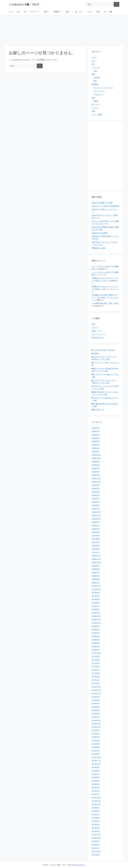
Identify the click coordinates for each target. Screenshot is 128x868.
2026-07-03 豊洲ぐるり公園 (102, 203)
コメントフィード (98, 334)
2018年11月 (96, 619)
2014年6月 (96, 777)
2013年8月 (96, 811)
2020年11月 (96, 559)
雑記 (70, 12)
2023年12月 (96, 478)
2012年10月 (96, 838)
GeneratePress (80, 865)
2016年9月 (96, 697)
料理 (95, 81)
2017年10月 (96, 653)
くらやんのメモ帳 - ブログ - (25, 4)
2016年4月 (96, 714)
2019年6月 (96, 599)
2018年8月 (96, 630)
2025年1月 (96, 451)
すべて (11, 12)
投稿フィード (97, 331)
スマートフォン (99, 91)
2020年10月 (96, 562)
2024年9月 (96, 462)
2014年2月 (96, 791)
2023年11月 (96, 482)
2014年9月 (96, 767)
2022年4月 (96, 532)
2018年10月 (96, 623)
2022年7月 (96, 525)
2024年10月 (96, 458)
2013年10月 (96, 804)
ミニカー (90, 12)
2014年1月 (96, 794)
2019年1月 (96, 613)
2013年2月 (96, 831)
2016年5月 (96, 710)
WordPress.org (98, 338)
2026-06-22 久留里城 (100, 233)
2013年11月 (96, 801)
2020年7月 (96, 572)
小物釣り (96, 353)
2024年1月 (96, 475)
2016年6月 (96, 707)
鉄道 (98, 12)
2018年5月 (96, 640)
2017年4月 (96, 673)
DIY (25, 12)
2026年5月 (96, 435)
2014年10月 (96, 764)
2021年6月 (96, 546)
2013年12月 (96, 797)
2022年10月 (96, 519)
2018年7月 (96, 633)
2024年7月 (96, 468)
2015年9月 (96, 730)
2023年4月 (96, 498)
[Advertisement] (64, 29)
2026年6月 (96, 431)
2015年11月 (96, 724)
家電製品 (59, 12)
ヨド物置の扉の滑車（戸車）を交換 (105, 303)
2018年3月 (96, 646)
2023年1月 (96, 509)
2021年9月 (96, 535)
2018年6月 (96, 636)
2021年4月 (96, 549)
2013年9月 (96, 808)
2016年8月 (96, 700)
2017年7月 (96, 663)
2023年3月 (96, 502)
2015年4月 (96, 747)
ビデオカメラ (98, 94)
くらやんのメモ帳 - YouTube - (104, 350)
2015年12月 (96, 720)
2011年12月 (96, 851)
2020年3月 (96, 582)
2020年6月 (96, 576)
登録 (93, 324)
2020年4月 (96, 579)
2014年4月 (96, 784)
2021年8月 (96, 539)
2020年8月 (96, 569)
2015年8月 (96, 734)
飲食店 (96, 101)
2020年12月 (96, 556)
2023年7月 (96, 488)
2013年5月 (96, 821)
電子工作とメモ (99, 410)
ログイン (95, 327)
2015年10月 (96, 727)
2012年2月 (96, 845)
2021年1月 (96, 552)
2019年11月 (96, 586)
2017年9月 (96, 656)
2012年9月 (96, 841)
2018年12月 (96, 616)
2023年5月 (96, 495)
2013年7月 (96, 814)
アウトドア (36, 12)
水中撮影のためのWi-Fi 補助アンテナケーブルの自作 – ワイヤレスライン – (105, 297)
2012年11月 (96, 834)
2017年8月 (96, 660)
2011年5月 (96, 855)
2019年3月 (96, 606)
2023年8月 (96, 485)
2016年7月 (96, 703)
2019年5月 (96, 603)
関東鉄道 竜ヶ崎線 (99, 248)
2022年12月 (96, 512)
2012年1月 (96, 848)
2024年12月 (96, 455)
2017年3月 (96, 677)
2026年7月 (96, 428)
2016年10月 (96, 693)
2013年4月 (96, 824)
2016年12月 (96, 687)
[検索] (117, 4)
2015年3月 (96, 750)
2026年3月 (96, 441)
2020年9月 (96, 566)
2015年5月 (96, 744)
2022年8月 (96, 522)
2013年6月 (96, 818)
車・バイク (79, 12)
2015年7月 (96, 737)
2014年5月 (96, 781)
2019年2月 (96, 609)
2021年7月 (96, 542)
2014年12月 (96, 757)
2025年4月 (96, 448)
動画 (48, 12)
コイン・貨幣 (108, 12)
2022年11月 (96, 515)
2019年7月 (96, 596)
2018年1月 (96, 650)
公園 (95, 71)
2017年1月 (96, 683)
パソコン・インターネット (103, 88)
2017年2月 (96, 680)
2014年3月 (96, 787)
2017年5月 (96, 670)
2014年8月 (96, 771)
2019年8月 (96, 593)
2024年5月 (96, 472)
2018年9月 (96, 626)
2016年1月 (96, 717)
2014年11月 (96, 761)
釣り (19, 12)
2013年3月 (96, 828)
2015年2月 (96, 754)
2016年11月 (96, 690)
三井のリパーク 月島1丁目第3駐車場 (105, 206)
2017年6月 (96, 666)
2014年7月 (96, 774)
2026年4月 (96, 438)
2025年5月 (96, 445)
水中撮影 (97, 78)
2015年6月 (96, 740)
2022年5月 (96, 529)
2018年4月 (96, 643)
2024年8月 (96, 465)
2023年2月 (96, 505)
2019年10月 (96, 589)
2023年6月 (96, 492)
